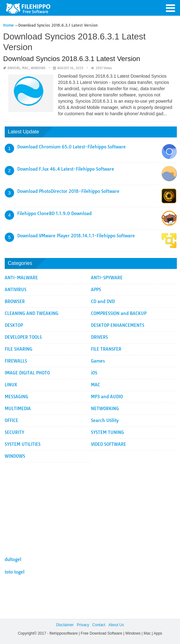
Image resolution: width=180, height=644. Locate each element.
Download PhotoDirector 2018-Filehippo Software (68, 191)
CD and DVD (103, 301)
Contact (99, 625)
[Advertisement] (91, 506)
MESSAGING (16, 397)
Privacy (83, 625)
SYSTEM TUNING (107, 432)
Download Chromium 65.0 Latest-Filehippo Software (71, 147)
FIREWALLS (16, 361)
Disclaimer (65, 625)
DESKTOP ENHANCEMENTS (118, 325)
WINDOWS (38, 68)
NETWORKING (105, 409)
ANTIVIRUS (16, 290)
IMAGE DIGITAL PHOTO (27, 373)
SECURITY (14, 432)
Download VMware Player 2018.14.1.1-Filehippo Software (76, 236)
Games (98, 361)
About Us (116, 625)
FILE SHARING (19, 349)
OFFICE (11, 420)
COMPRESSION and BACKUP (119, 313)
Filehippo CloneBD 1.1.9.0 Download (54, 214)
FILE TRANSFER (106, 349)
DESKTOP (14, 325)
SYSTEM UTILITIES (23, 444)
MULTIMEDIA (18, 409)
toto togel (15, 572)
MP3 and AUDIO (107, 397)
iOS (94, 373)
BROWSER (15, 301)
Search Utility (105, 420)
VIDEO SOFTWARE (109, 444)
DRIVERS (14, 68)
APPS (96, 290)
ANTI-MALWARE (21, 278)
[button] (171, 8)
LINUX (11, 385)
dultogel (13, 559)
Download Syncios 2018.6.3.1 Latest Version (72, 59)
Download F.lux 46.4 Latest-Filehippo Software (66, 169)
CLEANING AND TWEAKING (32, 313)
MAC (25, 68)
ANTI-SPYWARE (107, 278)
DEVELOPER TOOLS (23, 337)
